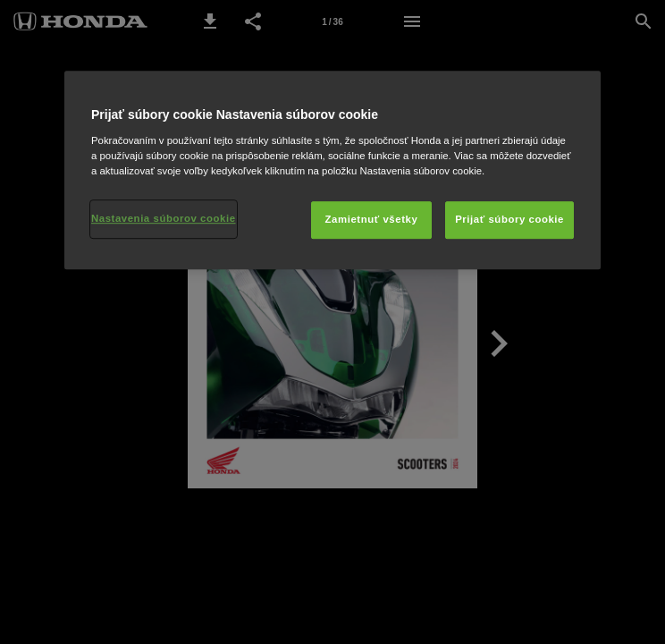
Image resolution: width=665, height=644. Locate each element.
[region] (332, 170)
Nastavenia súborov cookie (164, 218)
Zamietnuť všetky (372, 219)
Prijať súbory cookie (509, 219)
